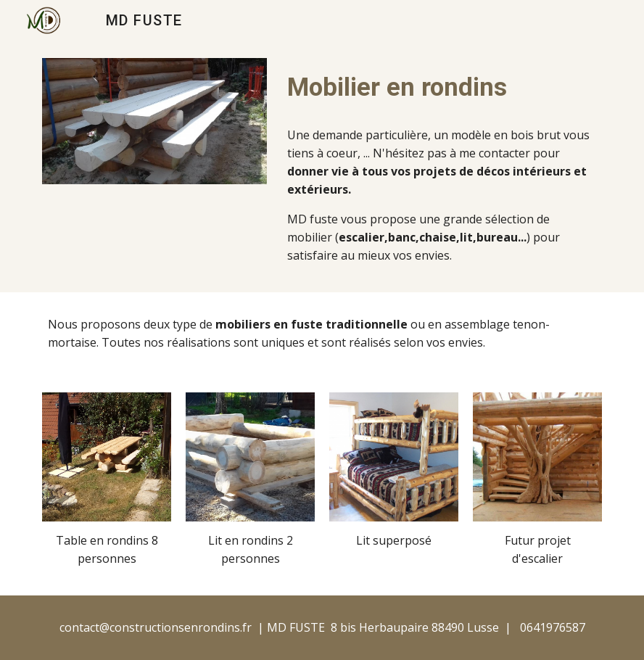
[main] (442, 87)
